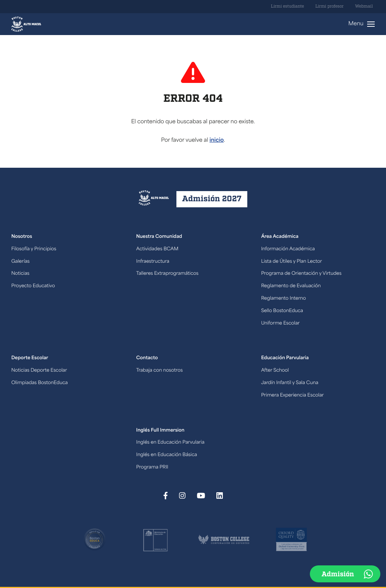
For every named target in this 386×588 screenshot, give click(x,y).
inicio (217, 140)
